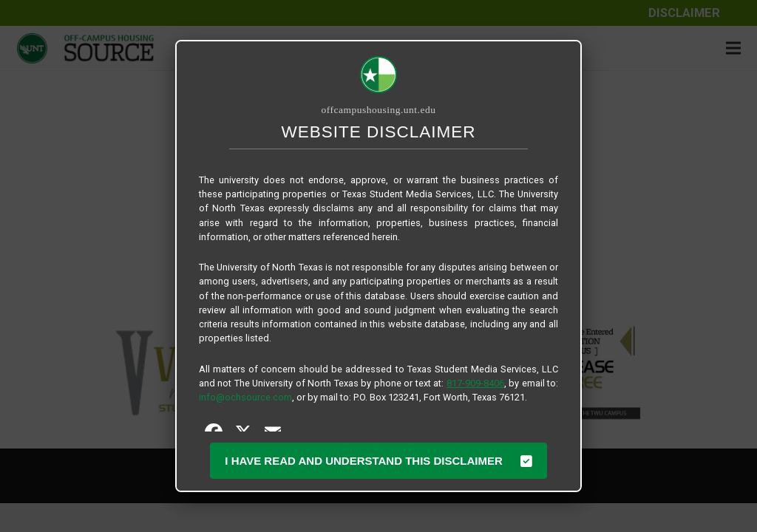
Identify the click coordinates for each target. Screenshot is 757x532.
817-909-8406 (475, 383)
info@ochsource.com (245, 397)
